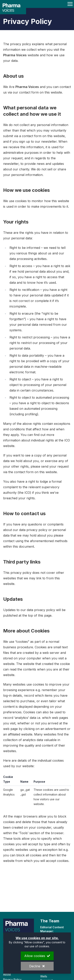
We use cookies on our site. (37, 938)
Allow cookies (37, 956)
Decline (37, 966)
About (7, 974)
